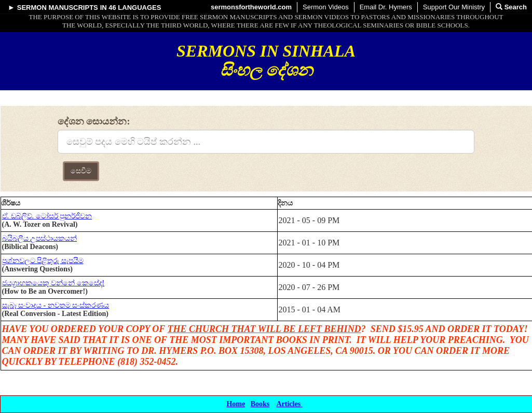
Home (236, 404)
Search (511, 7)
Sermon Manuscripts (58, 8)
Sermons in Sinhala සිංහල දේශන (266, 60)
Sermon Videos (326, 7)
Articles (289, 404)
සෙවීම (81, 171)
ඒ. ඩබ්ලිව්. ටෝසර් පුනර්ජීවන (47, 216)
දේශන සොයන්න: (94, 121)
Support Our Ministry (454, 7)
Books (260, 404)
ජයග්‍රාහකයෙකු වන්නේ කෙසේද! (53, 283)
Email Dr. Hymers (386, 7)
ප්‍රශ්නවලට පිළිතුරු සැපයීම (43, 261)
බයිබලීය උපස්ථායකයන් (40, 238)
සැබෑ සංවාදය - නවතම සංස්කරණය (56, 305)
